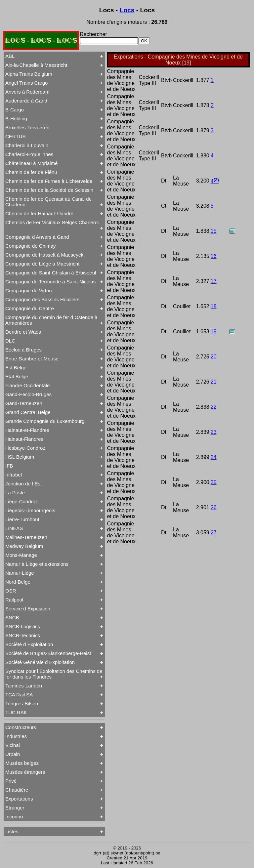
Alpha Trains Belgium (29, 74)
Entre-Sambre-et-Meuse (32, 359)
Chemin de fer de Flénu (31, 172)
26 (214, 507)
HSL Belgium (20, 457)
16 (214, 256)
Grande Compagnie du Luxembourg (45, 421)
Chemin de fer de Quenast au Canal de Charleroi (48, 202)
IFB (9, 466)
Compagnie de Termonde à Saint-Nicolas (50, 282)
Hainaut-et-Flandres (27, 430)
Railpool (14, 600)
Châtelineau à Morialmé (31, 163)
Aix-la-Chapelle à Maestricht (36, 65)
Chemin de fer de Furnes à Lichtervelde (49, 181)
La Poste (15, 493)
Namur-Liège (20, 573)
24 (214, 457)
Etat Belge (17, 376)
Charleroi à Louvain (27, 145)
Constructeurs (21, 727)
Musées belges (22, 763)
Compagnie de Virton (29, 290)
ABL (10, 56)
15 (214, 231)
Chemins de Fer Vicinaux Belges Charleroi (52, 222)
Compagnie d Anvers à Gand (37, 237)
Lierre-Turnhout (22, 519)
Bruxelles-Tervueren (27, 127)
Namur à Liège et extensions (37, 564)
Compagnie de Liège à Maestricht (42, 264)
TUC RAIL (17, 712)
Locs (127, 10)
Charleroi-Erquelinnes (29, 154)
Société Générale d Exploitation (40, 662)
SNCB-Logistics (23, 626)
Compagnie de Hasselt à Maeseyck (44, 255)
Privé (11, 781)
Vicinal (13, 745)
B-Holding (16, 119)
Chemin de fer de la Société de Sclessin (49, 190)
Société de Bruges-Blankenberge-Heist (48, 653)
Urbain (13, 754)
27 (214, 533)
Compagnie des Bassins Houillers (42, 299)
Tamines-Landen (24, 686)
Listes (12, 831)
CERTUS (15, 136)
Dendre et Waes (23, 332)
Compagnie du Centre (30, 308)
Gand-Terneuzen (24, 403)
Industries (16, 736)
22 (214, 407)
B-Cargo (15, 110)
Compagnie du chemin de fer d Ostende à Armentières (51, 320)
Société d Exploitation (29, 644)
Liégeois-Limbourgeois (30, 510)
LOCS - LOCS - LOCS (41, 41)
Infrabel (14, 475)
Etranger (15, 808)
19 (214, 331)
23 (214, 432)
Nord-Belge (18, 582)
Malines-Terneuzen (26, 537)
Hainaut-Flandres (24, 439)
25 (214, 482)
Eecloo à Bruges (23, 350)
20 (214, 357)
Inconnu (14, 817)
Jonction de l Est (23, 484)
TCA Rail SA (19, 695)
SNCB (12, 618)
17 (214, 281)
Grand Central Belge (28, 412)
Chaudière (17, 790)
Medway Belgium (24, 546)
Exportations (19, 799)
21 (214, 382)
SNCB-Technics (23, 635)
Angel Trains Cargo (26, 83)
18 (214, 306)
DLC (10, 341)
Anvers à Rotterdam (27, 92)
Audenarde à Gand (26, 101)
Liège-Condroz (21, 501)
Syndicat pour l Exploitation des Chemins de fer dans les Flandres (54, 674)
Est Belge (16, 368)
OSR (11, 591)
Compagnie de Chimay (31, 246)
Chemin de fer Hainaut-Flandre (39, 213)
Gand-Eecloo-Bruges (28, 394)
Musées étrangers (25, 772)
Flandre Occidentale (27, 385)
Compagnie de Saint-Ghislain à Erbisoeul (51, 273)
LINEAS (14, 528)
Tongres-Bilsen (22, 703)
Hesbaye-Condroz (25, 448)
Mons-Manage (21, 555)
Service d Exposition (28, 609)
